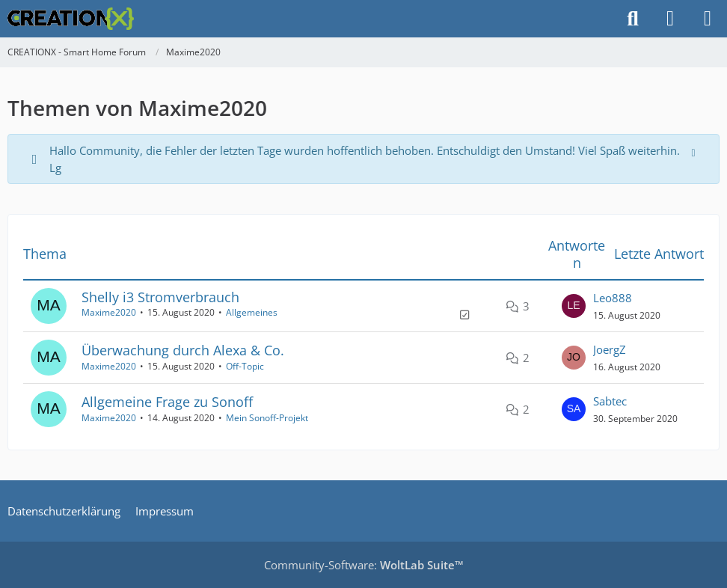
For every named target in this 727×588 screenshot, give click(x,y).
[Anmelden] (670, 19)
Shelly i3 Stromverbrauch (160, 297)
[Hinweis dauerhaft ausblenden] (695, 151)
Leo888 (613, 298)
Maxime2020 (109, 312)
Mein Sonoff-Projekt (267, 418)
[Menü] (708, 19)
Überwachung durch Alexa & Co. (183, 350)
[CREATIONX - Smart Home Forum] (71, 19)
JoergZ (610, 349)
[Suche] (633, 19)
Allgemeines (252, 312)
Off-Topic (245, 366)
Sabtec (610, 401)
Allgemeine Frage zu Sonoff (167, 402)
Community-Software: (364, 565)
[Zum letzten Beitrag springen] (574, 306)
